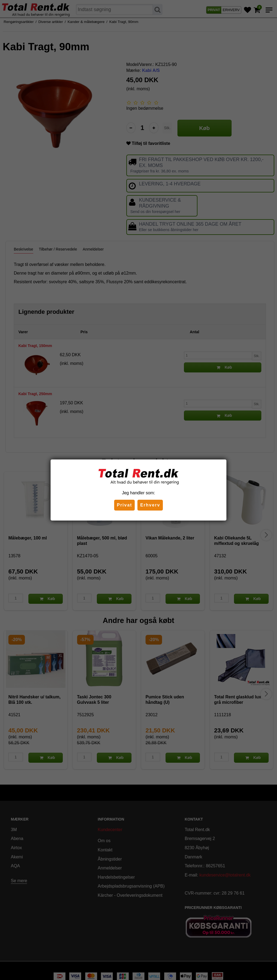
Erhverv (150, 505)
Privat (124, 505)
